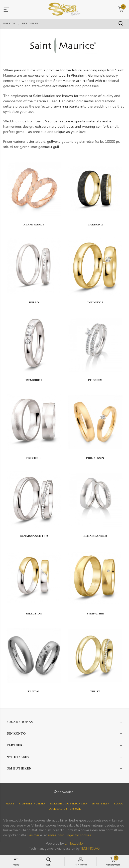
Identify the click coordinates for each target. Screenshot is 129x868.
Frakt (10, 804)
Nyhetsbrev (101, 804)
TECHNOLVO (90, 849)
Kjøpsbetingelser (32, 804)
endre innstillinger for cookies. (70, 835)
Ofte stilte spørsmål (65, 809)
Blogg (118, 804)
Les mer (33, 835)
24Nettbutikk (74, 844)
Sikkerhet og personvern (69, 804)
